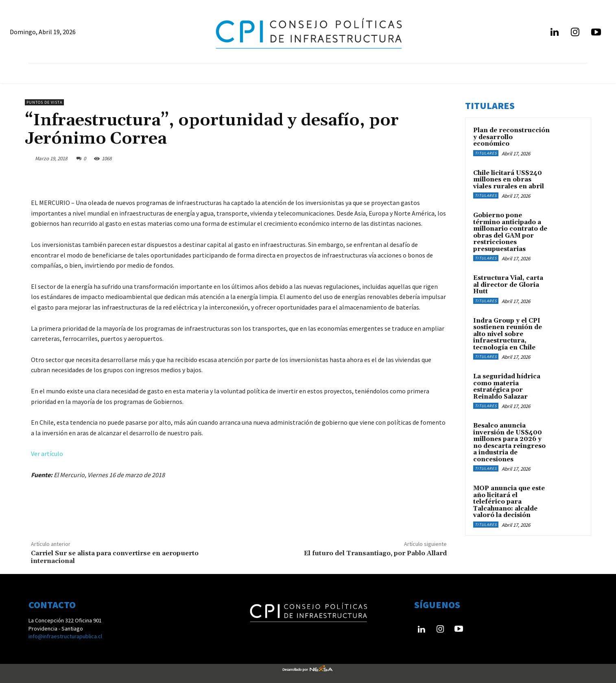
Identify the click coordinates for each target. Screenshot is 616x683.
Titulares (486, 153)
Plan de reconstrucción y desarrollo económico (511, 137)
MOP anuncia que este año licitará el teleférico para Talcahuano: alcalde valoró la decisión (509, 502)
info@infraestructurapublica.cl (65, 636)
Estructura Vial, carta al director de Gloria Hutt (508, 285)
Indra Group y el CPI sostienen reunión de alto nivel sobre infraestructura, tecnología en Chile (508, 334)
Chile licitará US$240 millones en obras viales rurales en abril (509, 180)
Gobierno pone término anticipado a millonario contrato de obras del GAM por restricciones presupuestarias (510, 232)
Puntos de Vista (44, 102)
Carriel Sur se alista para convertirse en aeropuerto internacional (115, 557)
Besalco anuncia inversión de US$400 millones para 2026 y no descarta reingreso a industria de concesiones (509, 443)
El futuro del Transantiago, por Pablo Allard (375, 553)
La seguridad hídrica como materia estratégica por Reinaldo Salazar (507, 387)
